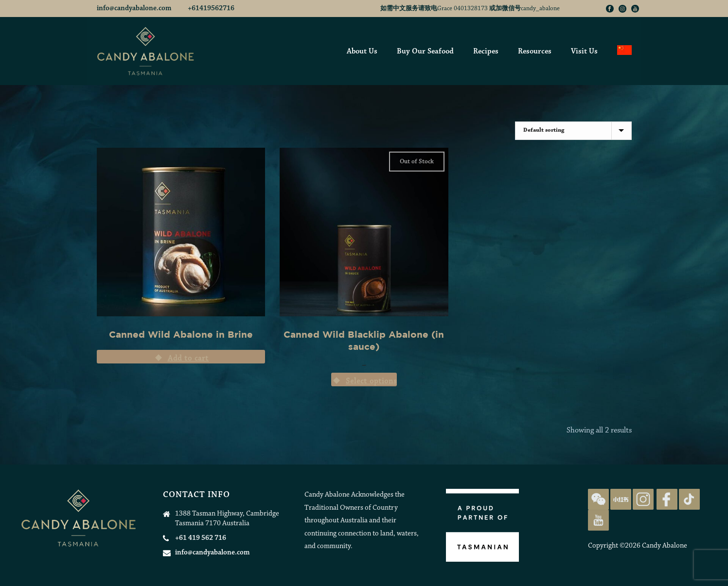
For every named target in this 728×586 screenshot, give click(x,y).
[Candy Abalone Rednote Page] (621, 499)
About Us (362, 52)
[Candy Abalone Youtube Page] (598, 520)
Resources (535, 52)
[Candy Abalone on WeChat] (598, 499)
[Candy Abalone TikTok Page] (689, 499)
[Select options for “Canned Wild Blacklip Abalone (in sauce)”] (364, 379)
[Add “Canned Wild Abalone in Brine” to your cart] (181, 357)
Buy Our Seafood (425, 52)
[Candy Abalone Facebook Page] (667, 499)
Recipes (486, 52)
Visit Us (584, 52)
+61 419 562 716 (201, 538)
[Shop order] (573, 131)
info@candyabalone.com (135, 9)
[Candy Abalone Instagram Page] (643, 499)
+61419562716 (211, 9)
